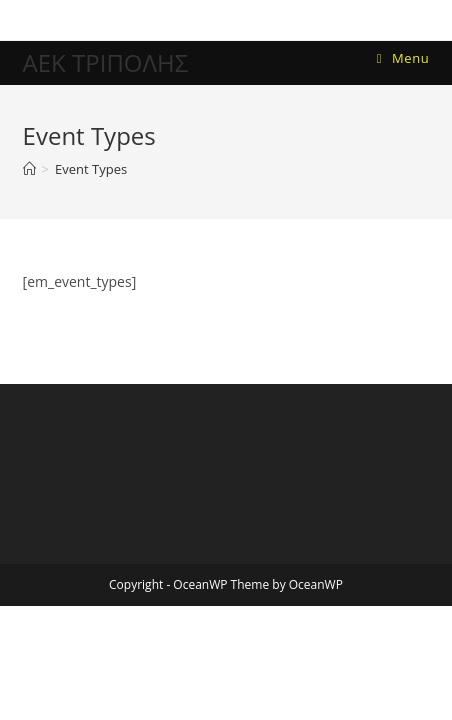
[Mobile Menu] (403, 58)
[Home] (29, 169)
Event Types (91, 169)
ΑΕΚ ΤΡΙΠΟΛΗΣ (106, 62)
